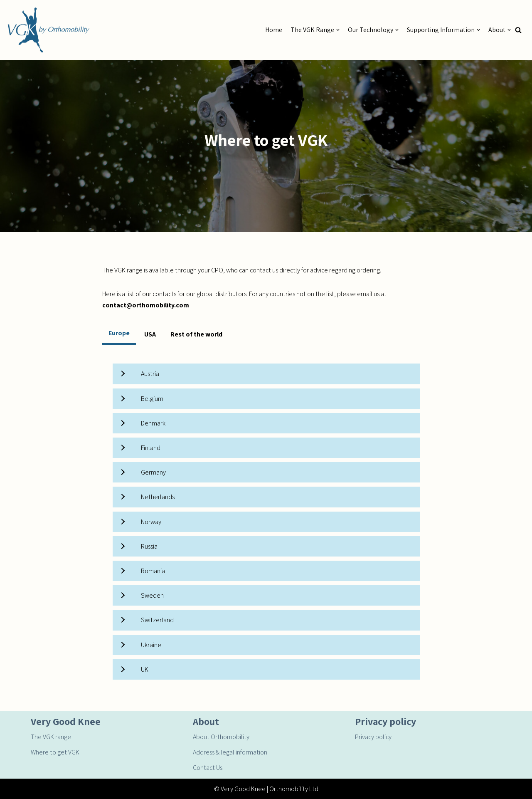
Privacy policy (373, 737)
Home (274, 30)
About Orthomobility (221, 737)
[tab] (119, 334)
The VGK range (51, 737)
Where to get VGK (55, 752)
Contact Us (208, 768)
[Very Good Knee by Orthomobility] (48, 30)
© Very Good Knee (240, 789)
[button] (518, 30)
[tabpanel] (266, 521)
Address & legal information (230, 752)
